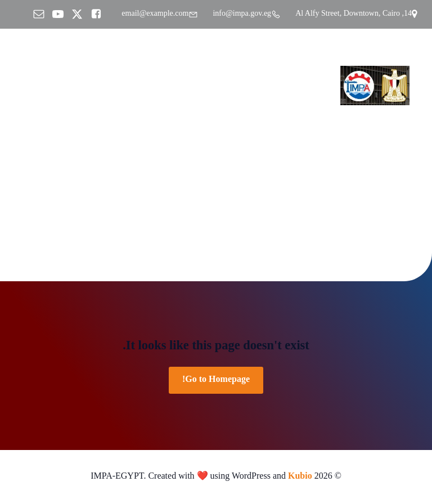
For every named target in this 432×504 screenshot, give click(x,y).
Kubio (300, 477)
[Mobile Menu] (25, 85)
